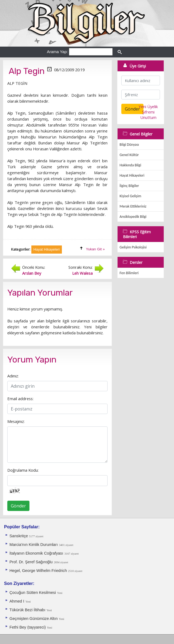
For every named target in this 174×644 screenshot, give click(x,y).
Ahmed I (17, 601)
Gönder (18, 506)
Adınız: (13, 376)
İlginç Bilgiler (129, 186)
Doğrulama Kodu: (23, 470)
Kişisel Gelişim (130, 196)
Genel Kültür (129, 155)
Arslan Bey (32, 273)
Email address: (20, 399)
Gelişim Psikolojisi (133, 247)
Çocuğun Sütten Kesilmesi (33, 593)
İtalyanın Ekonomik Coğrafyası (36, 553)
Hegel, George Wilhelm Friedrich (39, 571)
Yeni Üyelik (148, 106)
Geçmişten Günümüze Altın (34, 619)
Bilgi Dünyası (129, 145)
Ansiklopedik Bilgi (133, 217)
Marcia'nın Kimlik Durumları (34, 545)
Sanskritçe (19, 536)
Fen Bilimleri (129, 273)
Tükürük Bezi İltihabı (27, 610)
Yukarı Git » (95, 249)
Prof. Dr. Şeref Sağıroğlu (31, 562)
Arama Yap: (57, 52)
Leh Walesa (82, 273)
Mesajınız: (16, 421)
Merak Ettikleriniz (133, 206)
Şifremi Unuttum (148, 115)
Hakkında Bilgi (130, 165)
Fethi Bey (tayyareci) (28, 627)
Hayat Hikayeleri (132, 175)
